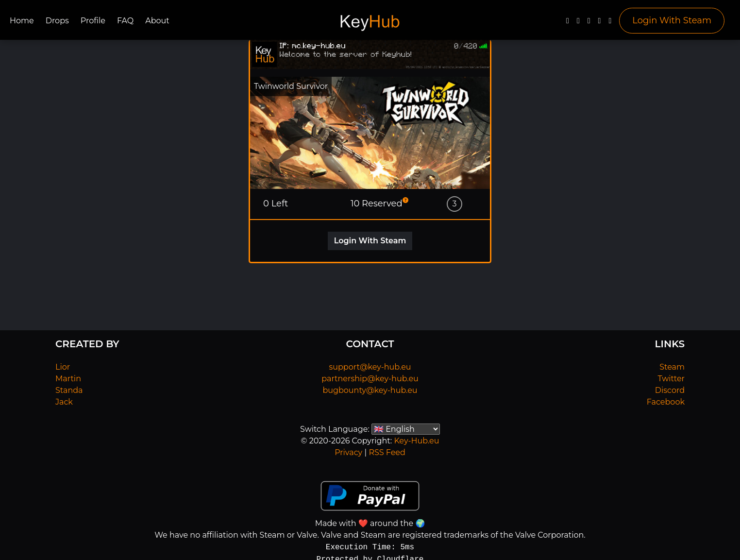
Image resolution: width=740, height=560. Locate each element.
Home (22, 21)
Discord (670, 390)
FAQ (125, 21)
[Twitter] (578, 23)
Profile (93, 21)
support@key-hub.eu (370, 367)
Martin (68, 379)
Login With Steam (672, 20)
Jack (64, 402)
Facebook (666, 402)
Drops (57, 21)
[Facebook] (568, 23)
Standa (69, 390)
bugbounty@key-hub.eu (370, 390)
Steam (672, 367)
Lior (63, 367)
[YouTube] (589, 23)
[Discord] (600, 23)
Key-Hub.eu (416, 441)
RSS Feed (387, 452)
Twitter (671, 379)
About (157, 21)
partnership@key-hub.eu (370, 379)
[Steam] (610, 23)
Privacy (348, 452)
